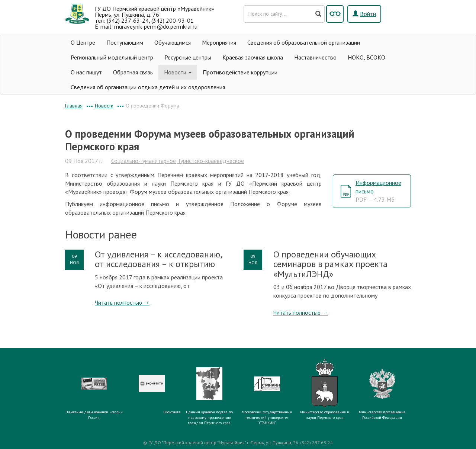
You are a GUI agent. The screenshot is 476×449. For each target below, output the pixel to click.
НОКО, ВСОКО (366, 57)
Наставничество (315, 57)
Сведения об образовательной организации (304, 42)
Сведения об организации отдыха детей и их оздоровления (148, 87)
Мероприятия (219, 42)
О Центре (83, 42)
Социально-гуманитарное (144, 161)
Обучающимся (173, 42)
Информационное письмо (378, 191)
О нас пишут (86, 72)
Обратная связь (133, 72)
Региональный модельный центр (112, 57)
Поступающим (125, 42)
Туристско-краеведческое (211, 161)
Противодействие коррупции (240, 72)
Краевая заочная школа (253, 57)
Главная (74, 106)
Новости (178, 72)
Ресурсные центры (188, 57)
